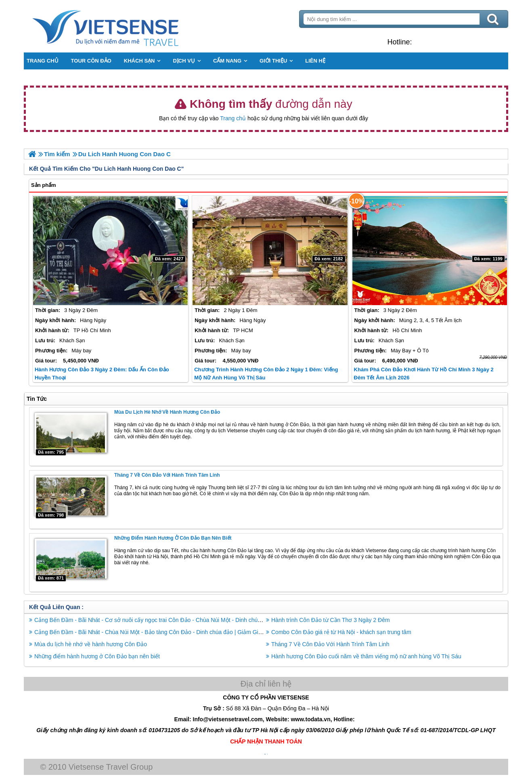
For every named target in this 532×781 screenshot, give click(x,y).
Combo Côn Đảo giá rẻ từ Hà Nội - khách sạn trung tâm (341, 632)
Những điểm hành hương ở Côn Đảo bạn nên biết (173, 538)
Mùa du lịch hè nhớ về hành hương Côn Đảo (167, 412)
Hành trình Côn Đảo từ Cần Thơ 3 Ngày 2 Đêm (331, 620)
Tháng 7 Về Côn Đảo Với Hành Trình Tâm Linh (167, 475)
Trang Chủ (126, 26)
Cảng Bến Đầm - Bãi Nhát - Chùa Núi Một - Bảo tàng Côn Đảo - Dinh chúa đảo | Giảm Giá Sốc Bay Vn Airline (172, 632)
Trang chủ (233, 118)
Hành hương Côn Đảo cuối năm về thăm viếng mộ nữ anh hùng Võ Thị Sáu (366, 656)
